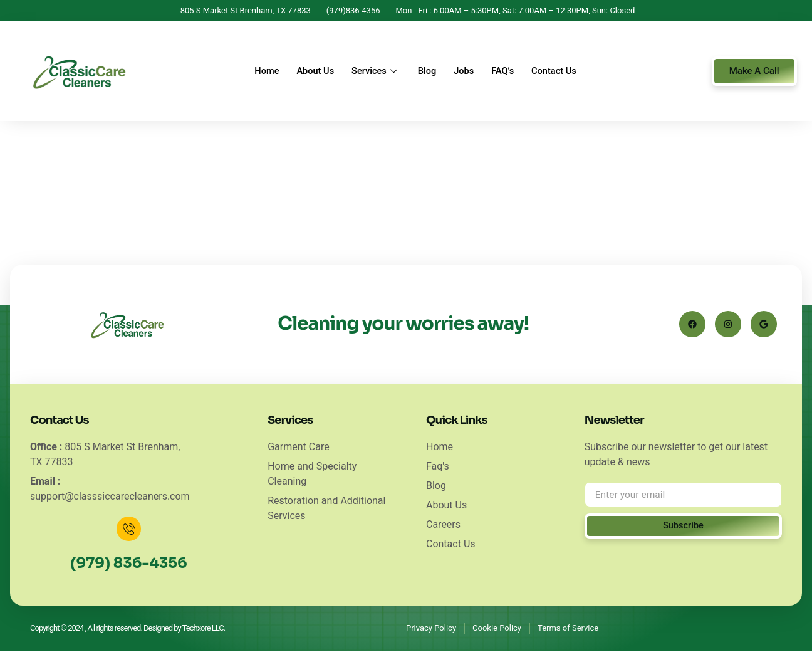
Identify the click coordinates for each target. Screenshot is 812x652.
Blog (427, 71)
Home (260, 71)
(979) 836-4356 (128, 565)
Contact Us (560, 71)
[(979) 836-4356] (129, 530)
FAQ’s (507, 71)
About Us (311, 71)
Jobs (466, 71)
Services (374, 71)
